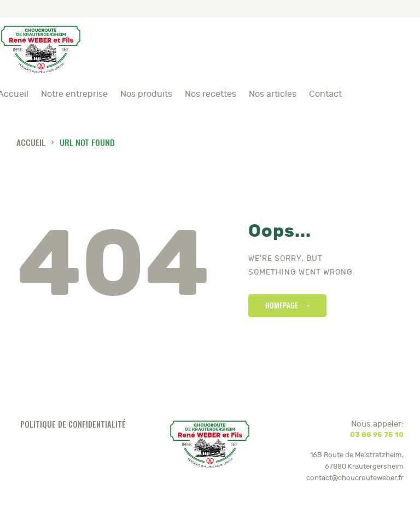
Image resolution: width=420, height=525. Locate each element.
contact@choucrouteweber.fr (355, 478)
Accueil (31, 142)
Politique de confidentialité (73, 424)
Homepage (282, 305)
